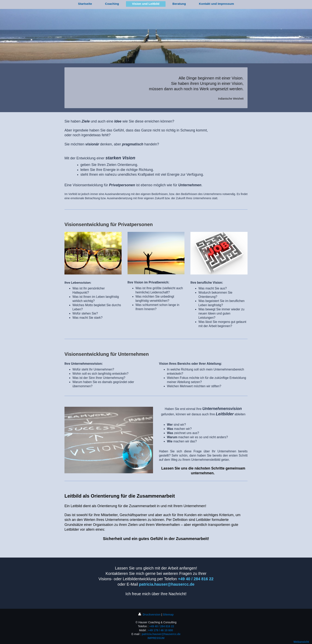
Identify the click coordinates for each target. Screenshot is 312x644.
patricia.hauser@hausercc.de (161, 634)
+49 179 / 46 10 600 (160, 630)
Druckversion (150, 615)
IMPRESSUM (156, 638)
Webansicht (301, 642)
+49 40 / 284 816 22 (162, 626)
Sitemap (168, 615)
